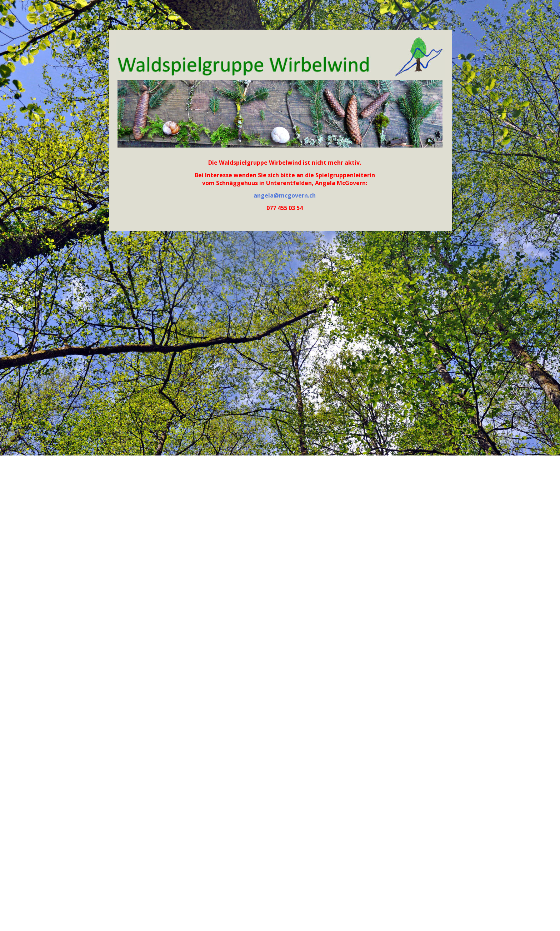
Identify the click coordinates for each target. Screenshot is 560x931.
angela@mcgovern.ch (285, 195)
